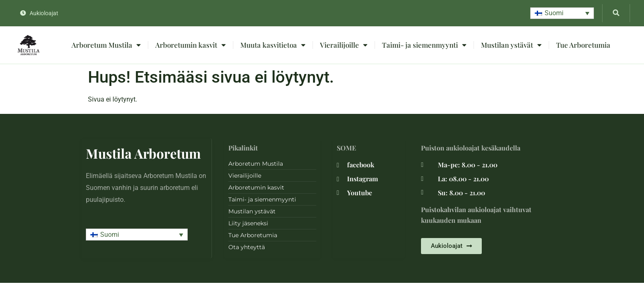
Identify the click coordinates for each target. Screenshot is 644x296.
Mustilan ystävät (511, 45)
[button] (562, 13)
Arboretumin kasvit (191, 45)
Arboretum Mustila (106, 45)
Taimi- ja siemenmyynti (424, 45)
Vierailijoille (344, 45)
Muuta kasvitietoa (273, 45)
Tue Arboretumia (583, 45)
